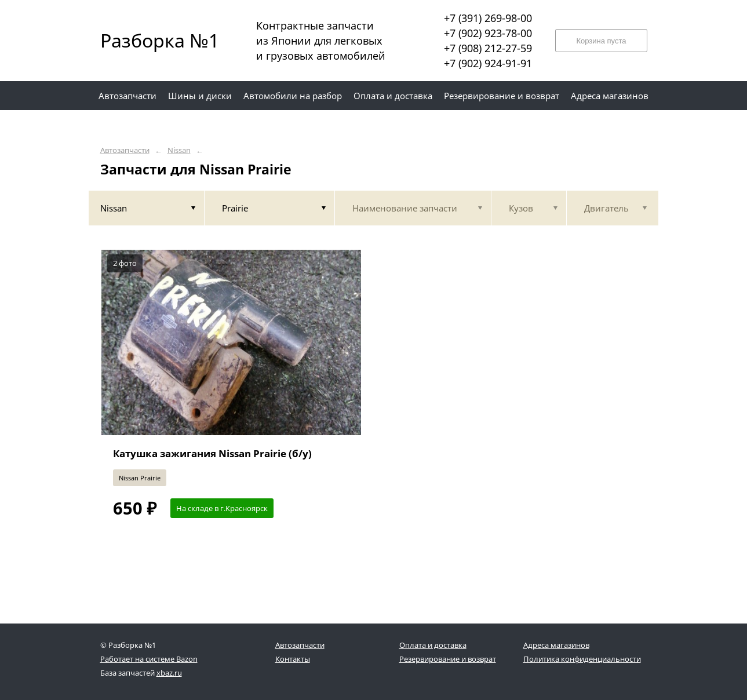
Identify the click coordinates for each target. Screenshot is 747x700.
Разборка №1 (152, 40)
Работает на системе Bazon (149, 659)
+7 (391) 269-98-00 (488, 18)
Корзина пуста (601, 41)
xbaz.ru (169, 673)
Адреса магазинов (556, 645)
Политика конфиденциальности (582, 659)
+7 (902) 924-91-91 (488, 63)
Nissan (179, 150)
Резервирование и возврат (448, 659)
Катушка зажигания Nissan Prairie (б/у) (212, 453)
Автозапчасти (125, 150)
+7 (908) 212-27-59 (488, 48)
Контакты (293, 659)
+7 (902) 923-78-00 (488, 33)
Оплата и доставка (433, 645)
